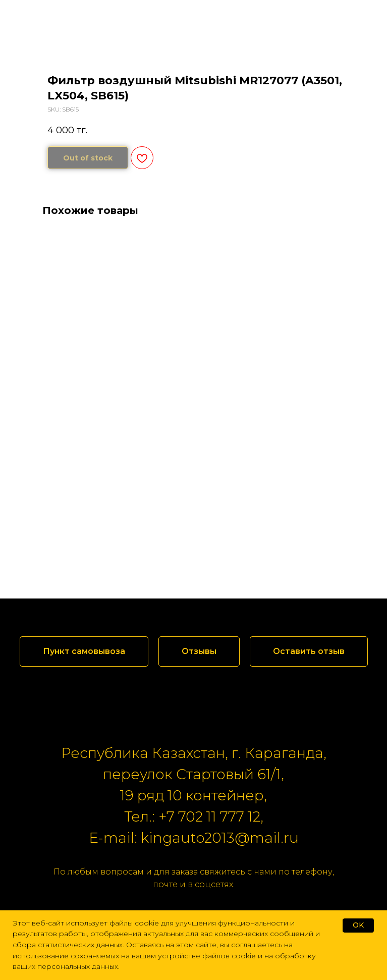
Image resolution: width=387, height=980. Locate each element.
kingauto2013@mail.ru (220, 838)
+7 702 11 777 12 (209, 816)
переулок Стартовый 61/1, (193, 774)
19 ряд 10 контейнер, (193, 795)
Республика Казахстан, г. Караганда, (194, 753)
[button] (199, 651)
